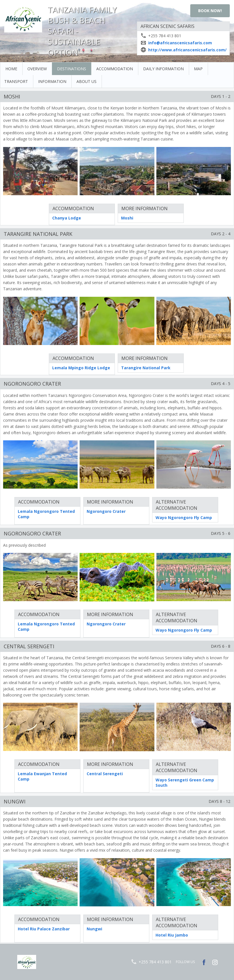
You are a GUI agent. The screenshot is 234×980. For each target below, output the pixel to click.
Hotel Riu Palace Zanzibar (44, 929)
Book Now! (210, 11)
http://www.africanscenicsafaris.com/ (187, 50)
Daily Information (163, 69)
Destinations (72, 69)
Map (198, 69)
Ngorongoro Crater (106, 511)
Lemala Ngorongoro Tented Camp (46, 514)
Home (11, 69)
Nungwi (94, 929)
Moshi (127, 218)
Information (52, 81)
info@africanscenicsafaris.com (180, 43)
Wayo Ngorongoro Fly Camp (184, 518)
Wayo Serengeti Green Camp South (185, 783)
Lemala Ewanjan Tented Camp (42, 776)
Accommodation (115, 69)
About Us (87, 81)
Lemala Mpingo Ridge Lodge (81, 368)
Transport (16, 81)
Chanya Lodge (67, 218)
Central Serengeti (105, 774)
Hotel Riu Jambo (172, 935)
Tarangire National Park (146, 368)
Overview (37, 69)
